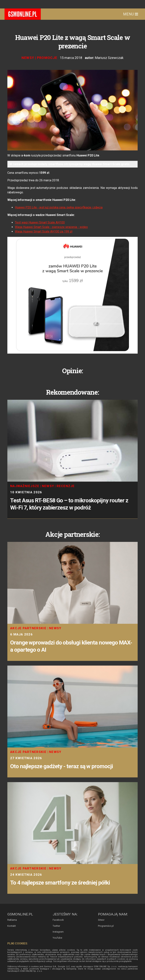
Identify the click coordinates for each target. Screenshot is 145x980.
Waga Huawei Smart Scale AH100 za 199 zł (44, 231)
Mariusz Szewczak (109, 58)
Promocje (47, 58)
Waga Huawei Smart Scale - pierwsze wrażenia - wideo (51, 227)
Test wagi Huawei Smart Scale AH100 (40, 222)
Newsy (28, 58)
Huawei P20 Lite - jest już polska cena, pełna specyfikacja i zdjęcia (59, 207)
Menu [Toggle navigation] (131, 14)
